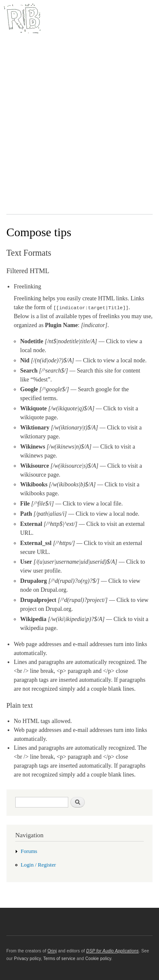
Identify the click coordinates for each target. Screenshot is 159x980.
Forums (29, 851)
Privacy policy (27, 959)
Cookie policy (98, 959)
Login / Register (38, 865)
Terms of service (59, 959)
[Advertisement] (79, 126)
